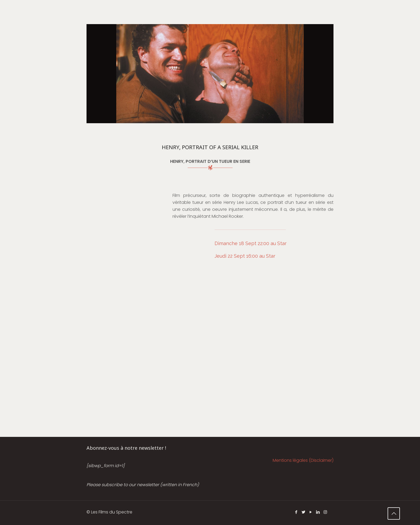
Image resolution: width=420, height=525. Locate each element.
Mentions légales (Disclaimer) (303, 460)
